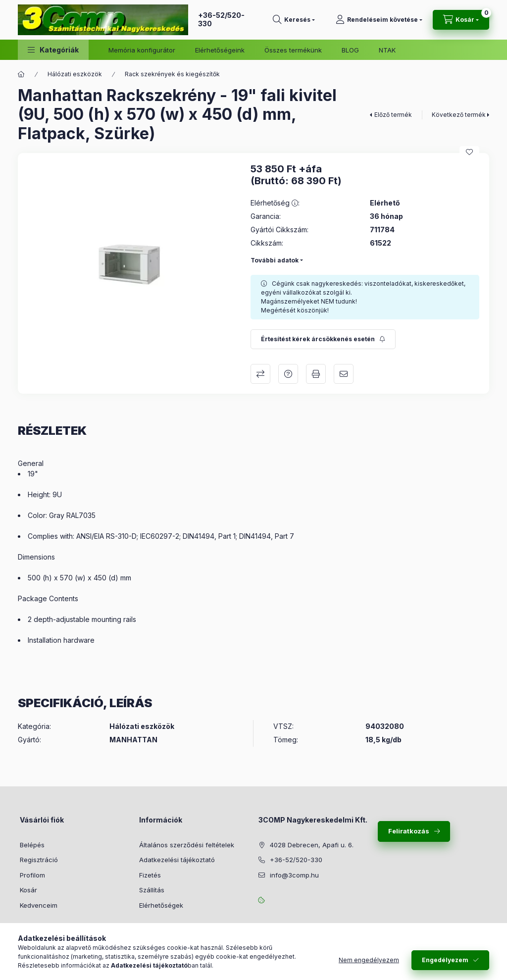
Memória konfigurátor (142, 50)
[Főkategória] (21, 74)
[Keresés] (294, 20)
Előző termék (393, 115)
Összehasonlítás (260, 374)
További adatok (275, 260)
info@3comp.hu (294, 875)
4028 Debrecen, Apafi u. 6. (312, 845)
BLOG (350, 50)
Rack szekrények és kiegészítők (172, 74)
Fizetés (150, 875)
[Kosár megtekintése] (461, 20)
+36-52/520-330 (221, 19)
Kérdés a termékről (288, 374)
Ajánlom (344, 374)
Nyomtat (316, 374)
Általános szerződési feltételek (187, 845)
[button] (53, 50)
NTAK (387, 50)
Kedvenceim (39, 905)
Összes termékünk (293, 50)
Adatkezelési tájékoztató (177, 860)
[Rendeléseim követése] (379, 20)
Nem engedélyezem (369, 960)
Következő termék (459, 115)
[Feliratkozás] (323, 339)
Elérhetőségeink (220, 50)
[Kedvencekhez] (469, 152)
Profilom (32, 875)
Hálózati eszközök (75, 74)
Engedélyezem (445, 960)
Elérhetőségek (161, 905)
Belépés (32, 845)
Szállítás (152, 890)
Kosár (28, 890)
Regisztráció (39, 860)
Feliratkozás (409, 831)
